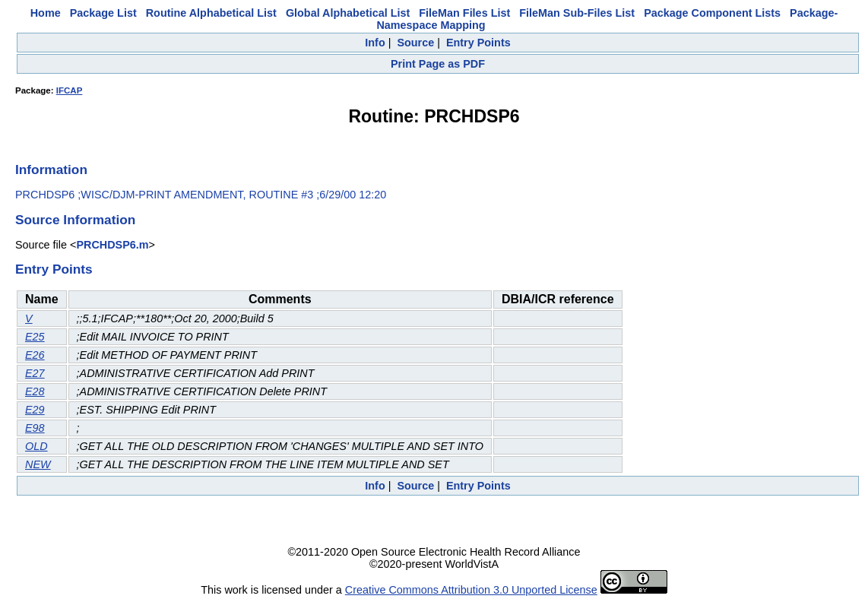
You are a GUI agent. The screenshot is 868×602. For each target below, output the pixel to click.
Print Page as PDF (438, 64)
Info (375, 43)
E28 (35, 391)
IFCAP (70, 90)
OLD (36, 446)
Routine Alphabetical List (211, 13)
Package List (103, 13)
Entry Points (478, 43)
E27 (35, 373)
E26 (35, 355)
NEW (38, 464)
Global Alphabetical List (348, 13)
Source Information (75, 220)
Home (46, 13)
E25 (35, 337)
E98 (35, 428)
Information (51, 170)
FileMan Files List (464, 13)
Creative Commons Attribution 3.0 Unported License (471, 590)
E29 (35, 410)
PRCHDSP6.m (112, 245)
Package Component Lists (712, 13)
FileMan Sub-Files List (577, 13)
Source (415, 43)
